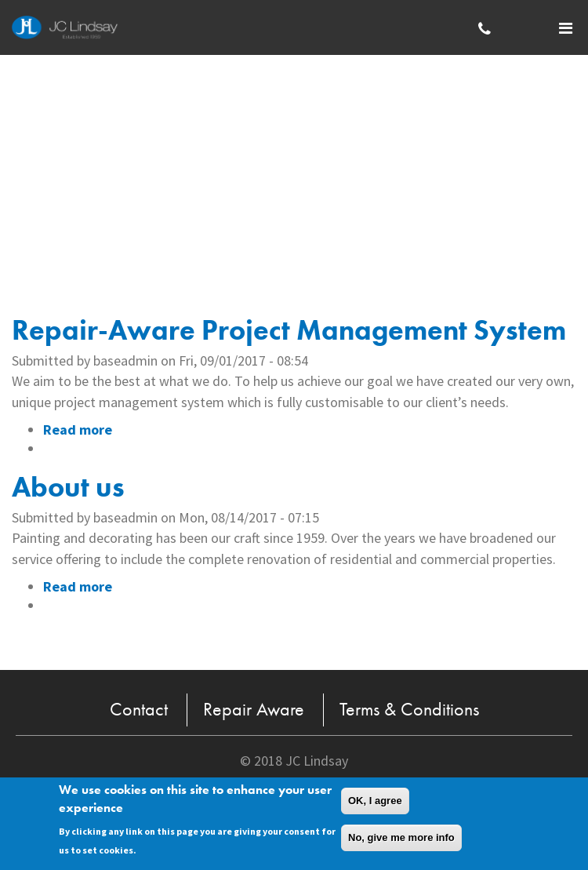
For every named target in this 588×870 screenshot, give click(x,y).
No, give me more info (401, 839)
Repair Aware (254, 709)
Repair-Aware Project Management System (289, 330)
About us (68, 487)
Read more (78, 430)
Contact (139, 709)
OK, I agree (375, 802)
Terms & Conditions (409, 709)
